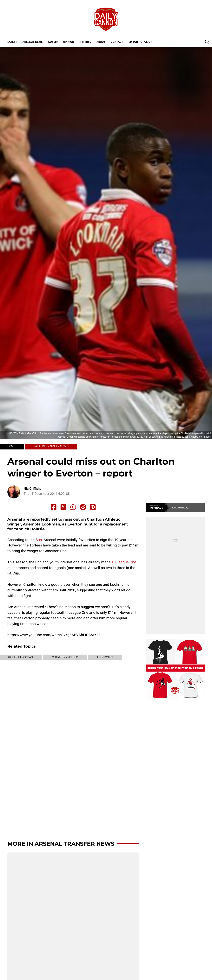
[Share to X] (63, 507)
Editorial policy (140, 42)
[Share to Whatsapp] (73, 507)
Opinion (69, 42)
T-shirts (85, 42)
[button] (207, 42)
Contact (117, 42)
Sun (39, 540)
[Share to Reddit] (83, 507)
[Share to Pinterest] (93, 507)
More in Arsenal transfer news (61, 844)
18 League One (124, 562)
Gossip (53, 42)
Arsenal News (33, 42)
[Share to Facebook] (54, 507)
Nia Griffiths (33, 489)
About (101, 42)
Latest (12, 42)
